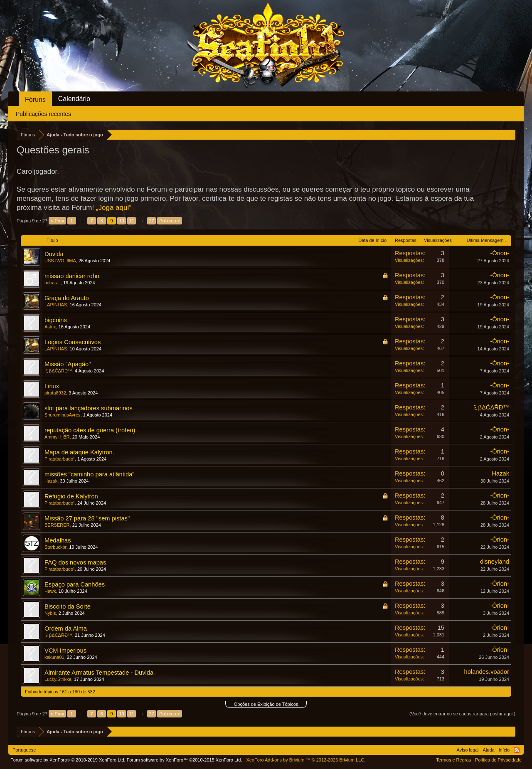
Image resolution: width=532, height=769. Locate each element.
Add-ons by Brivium (306, 760)
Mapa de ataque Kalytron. (79, 452)
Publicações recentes (43, 114)
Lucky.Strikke (58, 679)
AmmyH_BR (57, 437)
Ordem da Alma (66, 629)
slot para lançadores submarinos (89, 408)
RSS (517, 750)
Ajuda (489, 750)
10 (122, 221)
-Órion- (500, 253)
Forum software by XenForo (68, 760)
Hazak (51, 481)
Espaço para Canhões (75, 584)
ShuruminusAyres (63, 415)
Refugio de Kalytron (71, 496)
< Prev (57, 221)
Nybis (50, 613)
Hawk (50, 591)
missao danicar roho (72, 276)
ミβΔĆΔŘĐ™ (58, 371)
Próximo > (170, 221)
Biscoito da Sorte (68, 606)
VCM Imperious (65, 651)
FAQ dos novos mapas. (76, 562)
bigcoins (56, 320)
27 (152, 221)
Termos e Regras (453, 760)
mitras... (53, 283)
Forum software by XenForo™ (185, 760)
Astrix (50, 327)
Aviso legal (468, 750)
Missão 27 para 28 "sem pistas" (87, 518)
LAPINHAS (56, 305)
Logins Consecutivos (73, 342)
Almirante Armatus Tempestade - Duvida (99, 673)
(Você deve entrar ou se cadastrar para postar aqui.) (462, 714)
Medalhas (58, 540)
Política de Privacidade (498, 760)
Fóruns (35, 100)
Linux (52, 386)
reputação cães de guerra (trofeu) (90, 430)
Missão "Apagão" (68, 364)
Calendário (74, 99)
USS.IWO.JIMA (60, 261)
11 (132, 221)
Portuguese (24, 750)
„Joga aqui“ (114, 208)
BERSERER (57, 525)
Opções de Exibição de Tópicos (266, 704)
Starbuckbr (55, 547)
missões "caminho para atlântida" (90, 474)
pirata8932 (55, 393)
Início (504, 750)
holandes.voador (487, 672)
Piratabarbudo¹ (60, 459)
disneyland (495, 562)
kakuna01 (54, 657)
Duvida (54, 254)
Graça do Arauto (67, 298)
